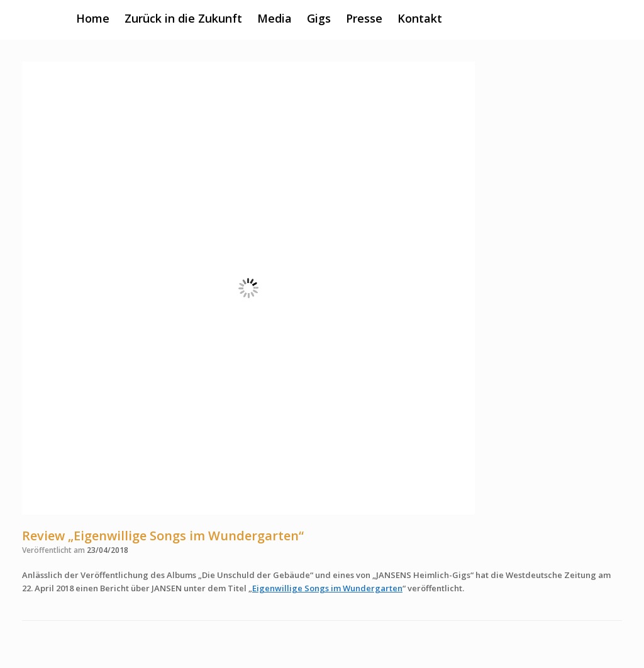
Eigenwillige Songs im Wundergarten (327, 588)
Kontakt (420, 18)
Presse (364, 18)
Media (275, 18)
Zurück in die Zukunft (183, 18)
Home (93, 18)
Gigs (319, 18)
